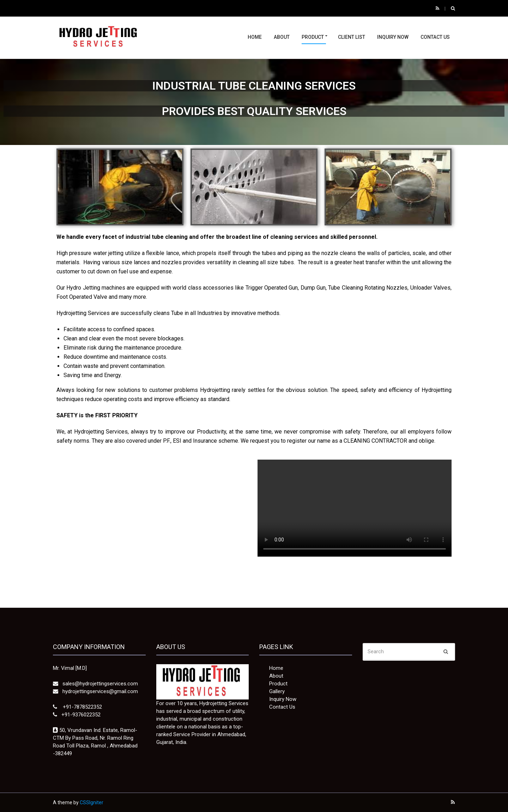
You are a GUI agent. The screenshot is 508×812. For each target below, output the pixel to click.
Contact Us (435, 37)
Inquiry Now (393, 37)
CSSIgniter (92, 802)
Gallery (277, 691)
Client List (352, 37)
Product (313, 37)
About (282, 37)
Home (255, 37)
